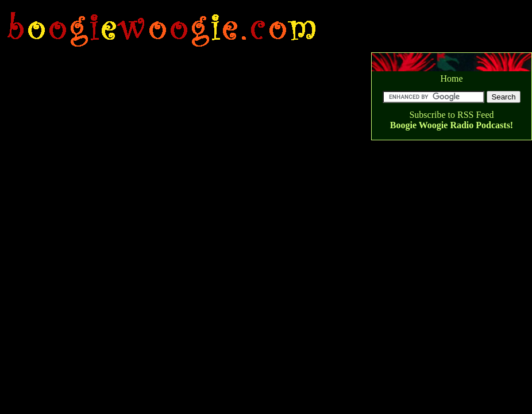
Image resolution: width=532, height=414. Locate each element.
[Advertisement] (210, 5)
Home (451, 78)
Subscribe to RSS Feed (451, 115)
